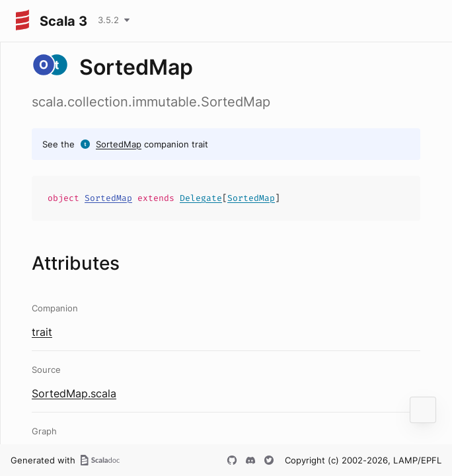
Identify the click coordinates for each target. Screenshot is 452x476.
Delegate (201, 198)
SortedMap (119, 144)
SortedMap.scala (74, 393)
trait (42, 332)
